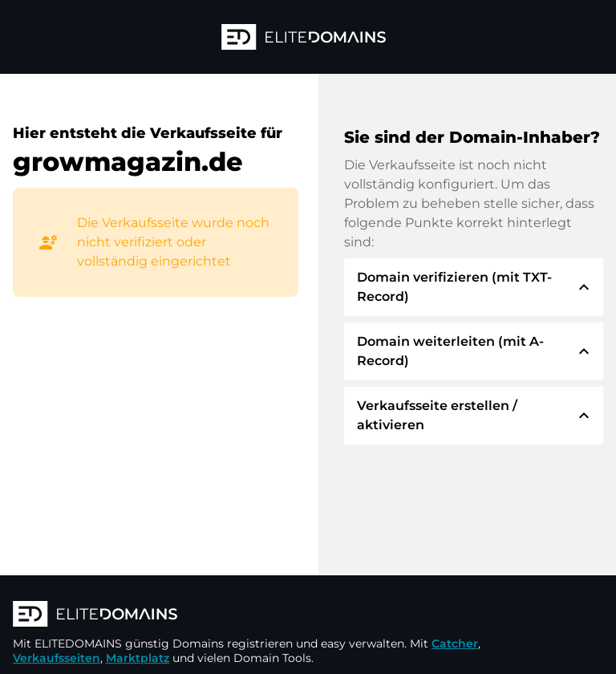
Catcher (455, 644)
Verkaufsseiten (57, 658)
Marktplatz (138, 658)
